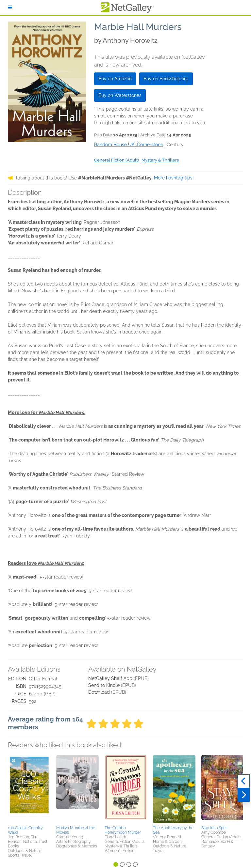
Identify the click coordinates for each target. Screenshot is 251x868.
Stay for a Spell (214, 828)
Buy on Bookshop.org (166, 79)
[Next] (244, 795)
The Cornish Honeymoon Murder (123, 830)
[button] (29, 789)
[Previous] (244, 781)
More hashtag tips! (174, 178)
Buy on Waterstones (120, 95)
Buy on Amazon (115, 79)
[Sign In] (10, 8)
